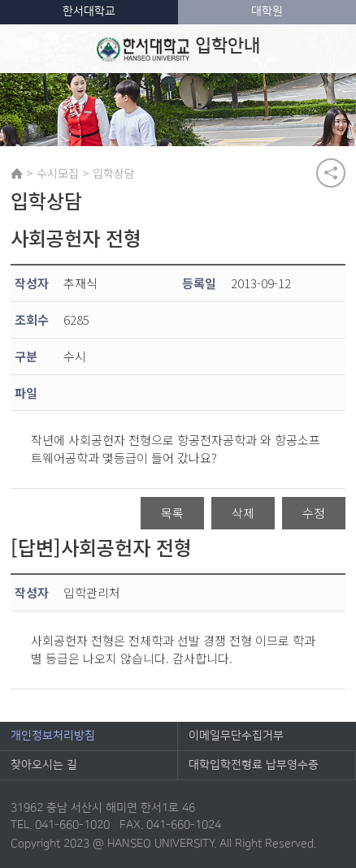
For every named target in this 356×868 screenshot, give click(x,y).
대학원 (267, 11)
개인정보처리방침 (53, 736)
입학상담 (114, 173)
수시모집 (58, 173)
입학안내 (178, 49)
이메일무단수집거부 (236, 736)
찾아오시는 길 (44, 765)
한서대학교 (89, 11)
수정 (314, 513)
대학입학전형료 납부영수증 (254, 765)
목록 (172, 513)
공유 (331, 173)
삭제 (243, 513)
